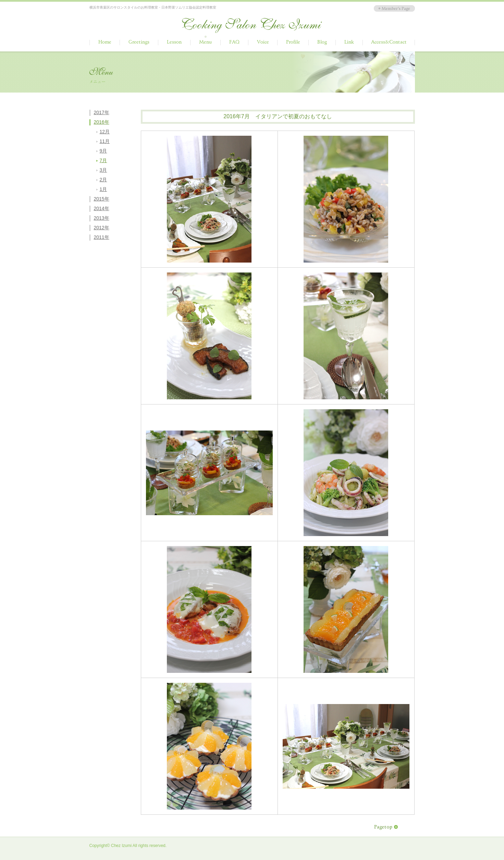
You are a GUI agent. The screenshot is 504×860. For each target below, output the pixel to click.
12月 (105, 132)
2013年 (102, 218)
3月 (103, 170)
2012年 (102, 228)
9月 (103, 151)
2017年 (102, 112)
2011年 (102, 237)
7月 (103, 160)
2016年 (102, 122)
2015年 (102, 199)
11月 (105, 141)
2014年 (102, 208)
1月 (103, 189)
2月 (103, 180)
